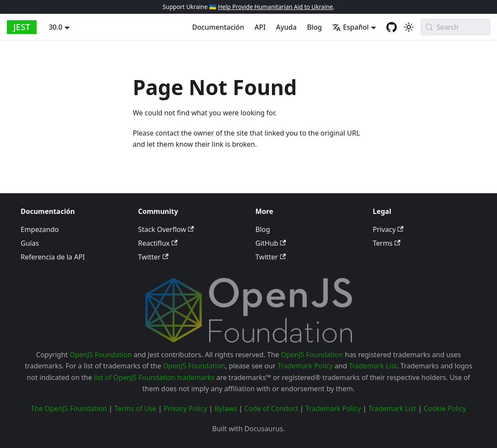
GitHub (271, 243)
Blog (314, 27)
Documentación (218, 27)
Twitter (153, 257)
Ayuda (286, 27)
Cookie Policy (445, 408)
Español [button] (350, 27)
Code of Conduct (271, 408)
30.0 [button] (56, 27)
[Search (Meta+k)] (455, 27)
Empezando (40, 229)
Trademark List (373, 366)
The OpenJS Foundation (69, 408)
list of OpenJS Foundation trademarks (154, 377)
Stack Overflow (166, 229)
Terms (386, 243)
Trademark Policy (305, 366)
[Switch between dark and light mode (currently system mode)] (409, 27)
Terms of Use (135, 408)
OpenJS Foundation (101, 355)
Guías (30, 243)
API (260, 27)
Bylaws (226, 408)
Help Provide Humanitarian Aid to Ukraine (275, 7)
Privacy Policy (185, 408)
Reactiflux (158, 243)
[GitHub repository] (392, 27)
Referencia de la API (53, 257)
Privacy (388, 229)
